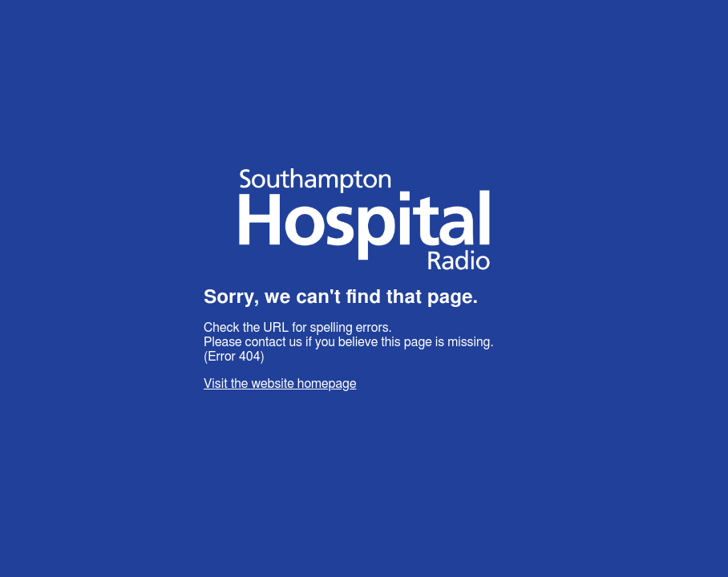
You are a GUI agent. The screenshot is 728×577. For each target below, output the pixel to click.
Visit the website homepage (280, 384)
